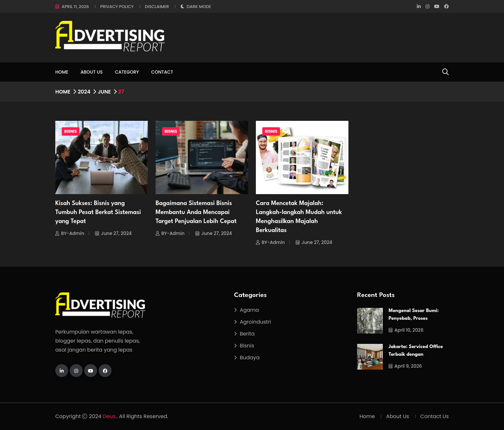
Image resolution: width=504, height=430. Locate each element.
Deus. (110, 416)
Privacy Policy (117, 7)
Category (127, 72)
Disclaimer (157, 7)
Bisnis (71, 131)
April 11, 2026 (75, 7)
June (104, 92)
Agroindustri (255, 322)
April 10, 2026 (406, 330)
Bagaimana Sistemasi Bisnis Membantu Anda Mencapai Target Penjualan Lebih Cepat (196, 212)
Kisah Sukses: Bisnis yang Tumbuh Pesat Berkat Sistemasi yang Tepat (98, 212)
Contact (162, 72)
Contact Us (435, 416)
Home (62, 72)
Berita (247, 334)
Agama (249, 310)
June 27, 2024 (113, 233)
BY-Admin (70, 233)
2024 (84, 92)
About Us (92, 72)
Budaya (250, 358)
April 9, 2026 (405, 366)
